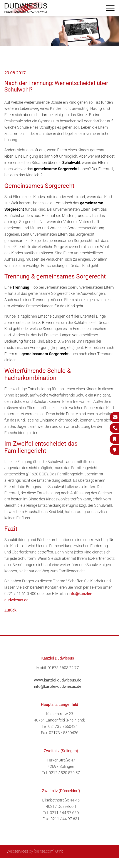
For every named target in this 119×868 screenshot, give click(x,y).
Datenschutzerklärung (94, 863)
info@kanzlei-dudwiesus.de (58, 686)
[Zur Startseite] (26, 12)
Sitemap (29, 863)
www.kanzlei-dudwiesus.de (58, 680)
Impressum (62, 863)
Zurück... (12, 610)
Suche (44, 863)
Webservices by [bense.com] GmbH (36, 851)
